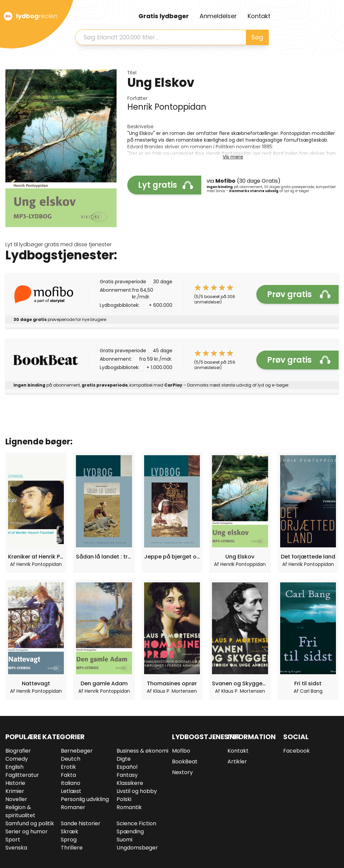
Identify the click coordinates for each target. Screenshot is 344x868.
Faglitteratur (22, 775)
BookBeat (185, 762)
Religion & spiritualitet (20, 811)
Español (127, 767)
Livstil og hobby (137, 791)
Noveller (16, 799)
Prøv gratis (299, 294)
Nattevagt (36, 683)
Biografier (18, 751)
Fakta (68, 775)
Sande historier (81, 823)
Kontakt (259, 16)
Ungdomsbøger (137, 848)
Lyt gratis (166, 185)
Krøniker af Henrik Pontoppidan (36, 557)
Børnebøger (77, 751)
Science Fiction (136, 823)
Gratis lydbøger (164, 16)
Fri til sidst (308, 683)
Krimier (15, 791)
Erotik (68, 767)
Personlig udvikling (85, 799)
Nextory (182, 772)
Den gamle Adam (104, 683)
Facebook (296, 751)
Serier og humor (27, 831)
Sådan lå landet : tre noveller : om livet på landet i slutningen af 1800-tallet (104, 557)
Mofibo (181, 751)
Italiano (71, 783)
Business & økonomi (142, 751)
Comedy (17, 759)
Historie (15, 783)
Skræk (70, 831)
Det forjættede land (308, 557)
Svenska (16, 848)
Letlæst (71, 791)
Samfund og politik (30, 823)
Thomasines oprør (172, 683)
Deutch (71, 759)
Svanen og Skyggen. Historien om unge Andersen (240, 683)
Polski (124, 799)
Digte (124, 759)
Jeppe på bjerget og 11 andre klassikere (172, 557)
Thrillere (72, 848)
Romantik (129, 807)
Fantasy (127, 775)
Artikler (237, 762)
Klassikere (130, 783)
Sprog (69, 840)
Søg (257, 37)
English (14, 767)
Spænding (130, 831)
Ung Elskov (240, 557)
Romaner (73, 807)
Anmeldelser (218, 16)
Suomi (124, 840)
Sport (13, 840)
